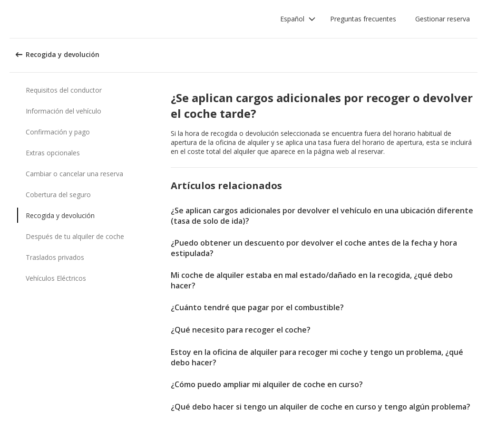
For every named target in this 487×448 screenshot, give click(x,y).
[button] (298, 19)
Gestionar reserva (443, 19)
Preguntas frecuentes (363, 19)
